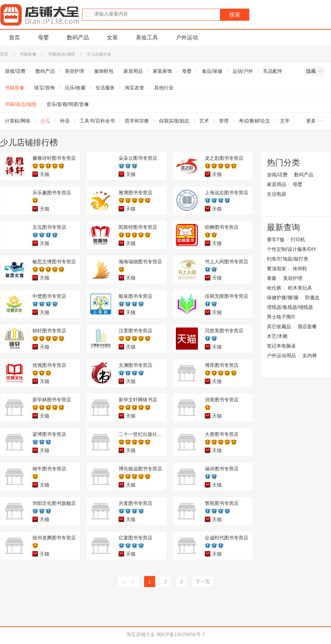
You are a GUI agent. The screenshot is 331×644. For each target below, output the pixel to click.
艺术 (204, 121)
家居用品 (133, 71)
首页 (14, 37)
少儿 (45, 121)
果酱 (272, 278)
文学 (285, 121)
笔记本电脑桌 (281, 346)
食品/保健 (212, 71)
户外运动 (187, 37)
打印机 (298, 240)
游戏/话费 (277, 175)
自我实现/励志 (174, 121)
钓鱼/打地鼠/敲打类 (288, 259)
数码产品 (78, 37)
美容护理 (74, 71)
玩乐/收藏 (75, 88)
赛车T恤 (276, 240)
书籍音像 (28, 54)
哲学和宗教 (137, 121)
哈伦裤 (274, 288)
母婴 (43, 37)
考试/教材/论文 (254, 121)
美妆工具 (147, 37)
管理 (224, 121)
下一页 (203, 582)
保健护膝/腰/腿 (283, 297)
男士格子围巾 (281, 317)
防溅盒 (312, 297)
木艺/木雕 (277, 336)
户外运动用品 (281, 355)
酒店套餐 (307, 326)
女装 (112, 37)
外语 (65, 121)
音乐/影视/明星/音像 (68, 104)
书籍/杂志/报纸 (62, 54)
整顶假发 (277, 269)
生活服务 (105, 88)
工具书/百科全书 (97, 121)
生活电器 (277, 194)
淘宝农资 (134, 88)
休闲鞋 (300, 269)
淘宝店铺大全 (141, 634)
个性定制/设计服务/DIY (292, 249)
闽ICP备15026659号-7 (181, 634)
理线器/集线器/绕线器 (290, 307)
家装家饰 (162, 71)
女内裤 (310, 355)
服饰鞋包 (104, 71)
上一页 (128, 582)
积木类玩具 (300, 288)
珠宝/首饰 (44, 88)
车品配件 (273, 71)
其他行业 (164, 88)
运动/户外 (243, 71)
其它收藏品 (279, 326)
